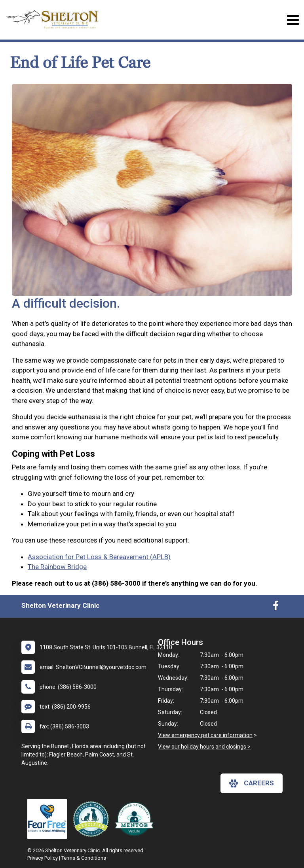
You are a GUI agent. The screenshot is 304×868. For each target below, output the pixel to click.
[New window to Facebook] (276, 607)
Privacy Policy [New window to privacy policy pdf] (43, 858)
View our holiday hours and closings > (204, 747)
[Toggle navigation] (293, 20)
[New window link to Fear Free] (49, 819)
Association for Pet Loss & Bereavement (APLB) (99, 557)
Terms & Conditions (84, 858)
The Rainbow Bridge (57, 567)
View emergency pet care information (205, 735)
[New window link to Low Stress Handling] (93, 819)
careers (252, 783)
